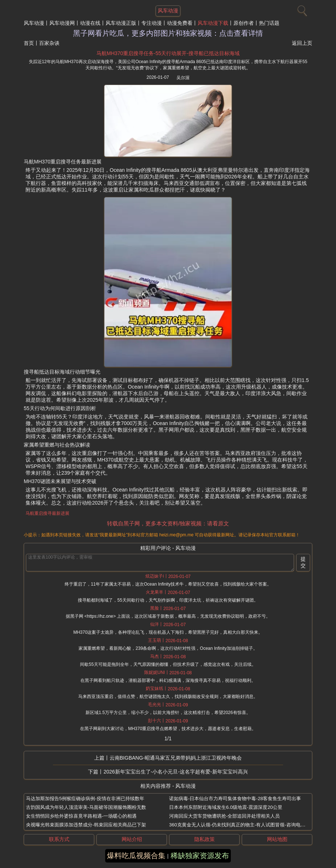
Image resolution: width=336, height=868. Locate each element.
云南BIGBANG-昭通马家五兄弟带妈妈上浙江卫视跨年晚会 (176, 758)
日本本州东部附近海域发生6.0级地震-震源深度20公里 (226, 807)
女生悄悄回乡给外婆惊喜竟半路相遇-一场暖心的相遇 (81, 816)
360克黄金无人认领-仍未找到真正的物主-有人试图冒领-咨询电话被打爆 (244, 825)
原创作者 (244, 23)
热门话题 (269, 23)
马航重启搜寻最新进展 (47, 513)
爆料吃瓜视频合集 (136, 856)
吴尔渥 (183, 78)
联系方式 (59, 839)
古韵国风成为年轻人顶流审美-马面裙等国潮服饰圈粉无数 (86, 807)
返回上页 (302, 43)
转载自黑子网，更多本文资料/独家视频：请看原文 (168, 523)
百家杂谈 (49, 43)
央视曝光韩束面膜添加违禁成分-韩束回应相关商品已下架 (86, 825)
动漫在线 (90, 23)
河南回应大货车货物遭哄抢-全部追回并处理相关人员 (224, 816)
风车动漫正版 (121, 23)
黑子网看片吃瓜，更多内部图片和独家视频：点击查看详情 (168, 33)
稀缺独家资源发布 (200, 856)
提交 (303, 562)
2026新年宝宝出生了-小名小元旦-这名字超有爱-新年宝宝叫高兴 (175, 772)
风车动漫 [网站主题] (168, 11)
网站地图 (277, 839)
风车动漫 (34, 23)
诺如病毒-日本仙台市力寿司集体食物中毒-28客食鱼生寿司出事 (235, 798)
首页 (29, 43)
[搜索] (301, 9)
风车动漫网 (62, 23)
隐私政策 (205, 839)
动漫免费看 (180, 23)
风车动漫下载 (213, 23)
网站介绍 (132, 839)
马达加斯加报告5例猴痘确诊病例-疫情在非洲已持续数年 (85, 798)
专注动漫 (152, 23)
